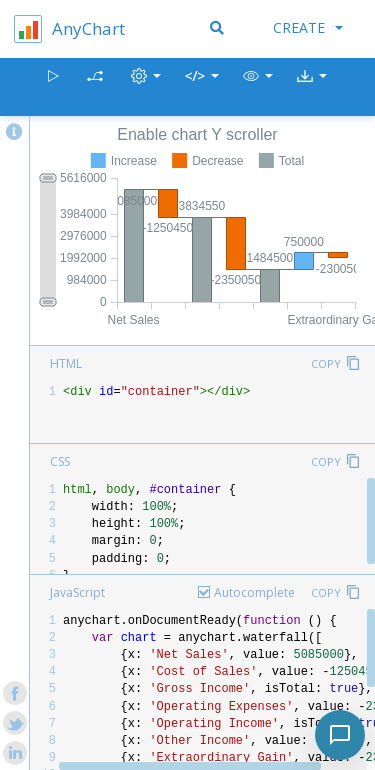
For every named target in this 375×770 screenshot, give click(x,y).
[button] (258, 87)
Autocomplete (254, 592)
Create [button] (308, 27)
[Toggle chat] (340, 735)
